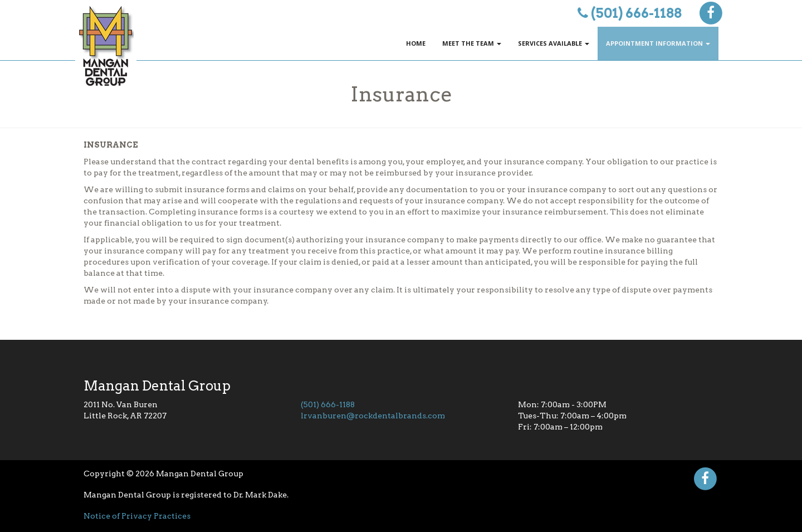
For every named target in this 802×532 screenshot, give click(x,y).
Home (416, 43)
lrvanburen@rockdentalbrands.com (373, 416)
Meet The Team (472, 43)
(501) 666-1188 (636, 13)
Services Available (554, 43)
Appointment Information (658, 43)
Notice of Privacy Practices (137, 516)
